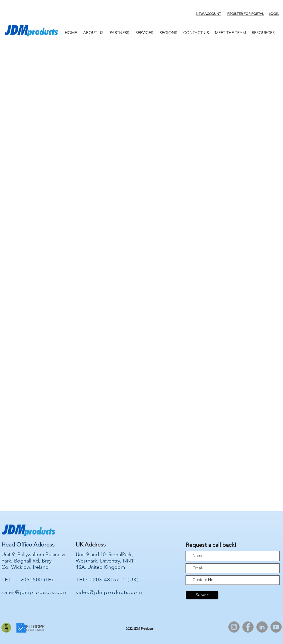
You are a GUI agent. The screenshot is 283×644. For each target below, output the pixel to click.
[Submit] (202, 595)
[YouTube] (276, 627)
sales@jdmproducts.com (35, 592)
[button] (119, 33)
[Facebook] (248, 627)
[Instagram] (234, 627)
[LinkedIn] (262, 627)
